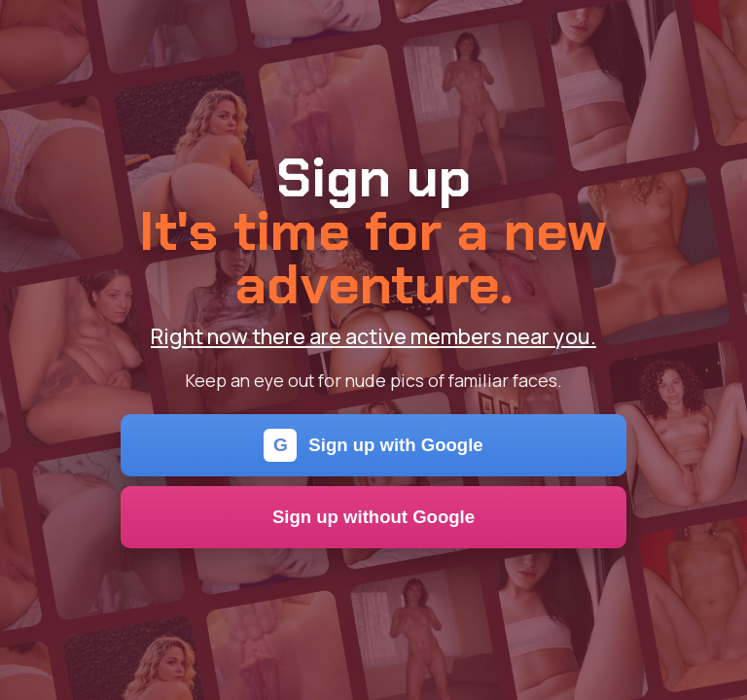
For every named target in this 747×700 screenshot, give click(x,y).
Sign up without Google (373, 517)
